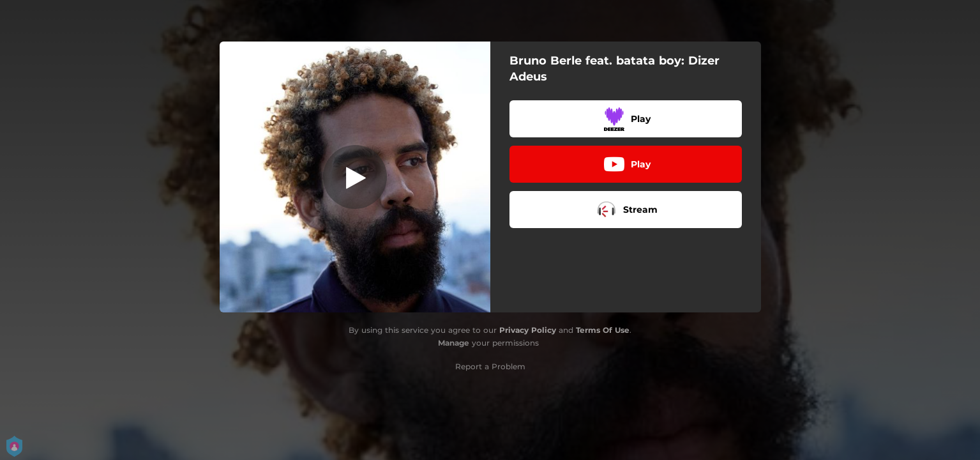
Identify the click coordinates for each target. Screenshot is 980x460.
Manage (454, 343)
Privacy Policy (528, 330)
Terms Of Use (603, 330)
